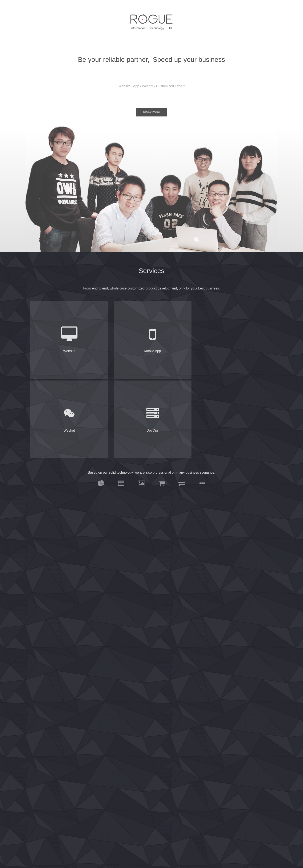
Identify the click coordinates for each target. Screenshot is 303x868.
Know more (152, 112)
